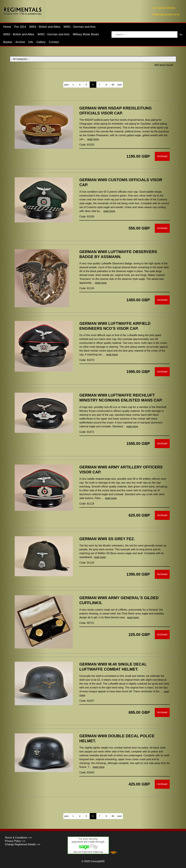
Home (7, 27)
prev (66, 85)
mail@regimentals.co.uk (166, 14)
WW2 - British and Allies (19, 34)
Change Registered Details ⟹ (23, 844)
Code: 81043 (87, 772)
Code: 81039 (87, 217)
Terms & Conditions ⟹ (18, 838)
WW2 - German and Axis (53, 34)
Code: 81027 (87, 701)
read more (93, 139)
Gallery (41, 42)
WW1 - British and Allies (45, 27)
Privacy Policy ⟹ (15, 841)
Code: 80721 (87, 623)
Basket (8, 42)
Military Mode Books (86, 34)
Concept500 (97, 861)
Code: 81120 (87, 563)
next (119, 85)
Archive (20, 42)
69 (113, 85)
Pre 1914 (20, 27)
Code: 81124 (87, 288)
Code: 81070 (87, 360)
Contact (54, 42)
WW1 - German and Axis (80, 27)
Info (31, 42)
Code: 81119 (87, 504)
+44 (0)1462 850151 (164, 8)
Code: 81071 (87, 432)
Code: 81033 (87, 145)
